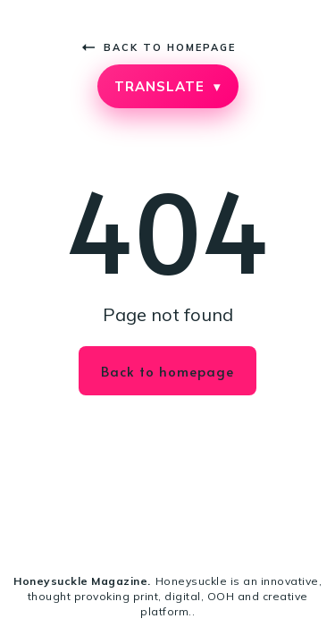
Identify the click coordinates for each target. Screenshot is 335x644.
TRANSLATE (167, 86)
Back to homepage (159, 47)
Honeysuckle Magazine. (82, 581)
